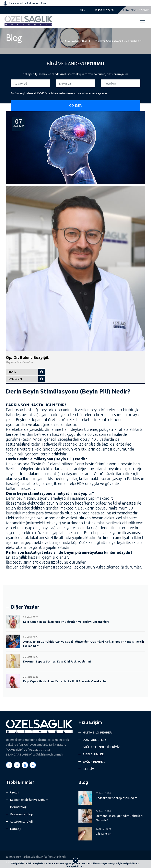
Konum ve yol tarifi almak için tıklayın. (28, 3)
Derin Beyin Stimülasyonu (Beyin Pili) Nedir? (117, 41)
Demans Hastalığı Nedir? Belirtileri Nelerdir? (119, 818)
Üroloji (15, 792)
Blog (85, 41)
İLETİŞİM (88, 769)
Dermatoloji (18, 807)
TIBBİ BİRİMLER (93, 754)
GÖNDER (75, 106)
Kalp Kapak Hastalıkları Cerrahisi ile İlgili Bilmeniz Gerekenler (65, 681)
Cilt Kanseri (104, 834)
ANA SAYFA (70, 41)
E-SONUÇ (144, 10)
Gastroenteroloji (21, 814)
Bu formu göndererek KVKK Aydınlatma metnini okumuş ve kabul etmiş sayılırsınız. (60, 93)
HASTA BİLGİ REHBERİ (98, 732)
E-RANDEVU (130, 10)
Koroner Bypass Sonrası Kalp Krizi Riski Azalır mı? (57, 661)
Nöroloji (16, 829)
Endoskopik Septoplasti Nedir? (116, 798)
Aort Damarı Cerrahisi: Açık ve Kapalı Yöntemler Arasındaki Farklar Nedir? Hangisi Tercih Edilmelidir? (84, 644)
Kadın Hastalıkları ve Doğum (29, 800)
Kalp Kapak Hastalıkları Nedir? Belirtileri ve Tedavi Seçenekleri (66, 622)
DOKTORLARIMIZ (94, 740)
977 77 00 (103, 10)
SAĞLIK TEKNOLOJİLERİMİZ (101, 747)
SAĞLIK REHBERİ (94, 762)
